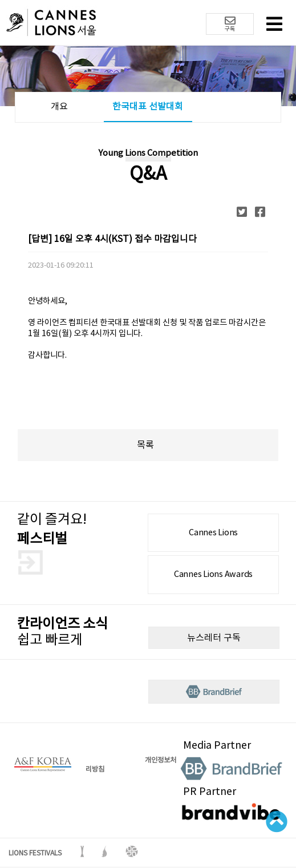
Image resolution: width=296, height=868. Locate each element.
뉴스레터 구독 (214, 637)
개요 (59, 106)
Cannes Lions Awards (213, 574)
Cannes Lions (213, 532)
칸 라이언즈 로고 (51, 24)
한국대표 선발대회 (148, 106)
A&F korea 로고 (43, 765)
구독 (230, 24)
